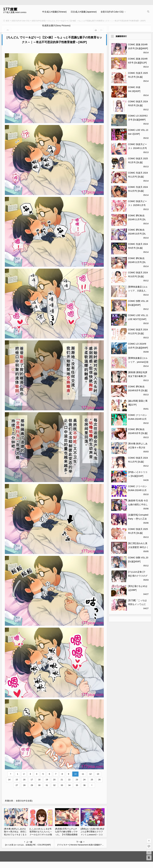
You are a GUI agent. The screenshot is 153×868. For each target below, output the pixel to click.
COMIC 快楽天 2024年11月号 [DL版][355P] (138, 462)
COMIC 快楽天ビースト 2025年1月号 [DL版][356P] (137, 205)
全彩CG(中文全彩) (24, 801)
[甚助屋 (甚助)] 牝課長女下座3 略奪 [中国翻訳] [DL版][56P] (138, 376)
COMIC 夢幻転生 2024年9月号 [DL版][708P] (138, 433)
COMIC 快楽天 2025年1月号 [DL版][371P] (138, 533)
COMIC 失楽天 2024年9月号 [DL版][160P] (138, 248)
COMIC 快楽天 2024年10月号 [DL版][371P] (138, 276)
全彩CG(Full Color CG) (112, 12)
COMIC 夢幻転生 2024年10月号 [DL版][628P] (137, 234)
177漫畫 (10, 9)
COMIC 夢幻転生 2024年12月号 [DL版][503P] (137, 262)
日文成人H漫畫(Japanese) (84, 12)
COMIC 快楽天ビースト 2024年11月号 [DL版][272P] (137, 148)
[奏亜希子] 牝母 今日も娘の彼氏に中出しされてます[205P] (138, 504)
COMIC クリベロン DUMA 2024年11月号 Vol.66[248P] (137, 490)
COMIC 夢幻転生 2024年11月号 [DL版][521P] (137, 219)
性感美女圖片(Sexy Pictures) (56, 26)
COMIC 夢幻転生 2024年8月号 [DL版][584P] (138, 390)
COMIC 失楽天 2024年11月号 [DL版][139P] (138, 177)
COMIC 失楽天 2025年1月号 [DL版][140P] (138, 77)
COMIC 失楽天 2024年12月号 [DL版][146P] (138, 191)
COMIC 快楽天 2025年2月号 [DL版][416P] (138, 162)
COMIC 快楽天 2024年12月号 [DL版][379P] (138, 333)
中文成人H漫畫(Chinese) (54, 12)
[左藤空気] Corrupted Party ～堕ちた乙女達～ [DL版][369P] (138, 519)
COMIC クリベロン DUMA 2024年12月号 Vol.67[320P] (137, 419)
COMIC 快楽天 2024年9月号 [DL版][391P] (138, 105)
